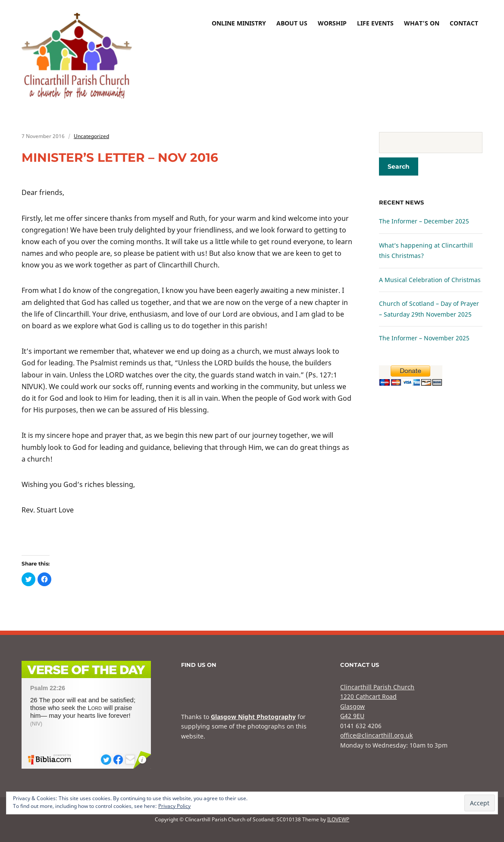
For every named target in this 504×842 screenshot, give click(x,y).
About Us (292, 23)
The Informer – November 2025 (424, 338)
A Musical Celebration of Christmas (430, 280)
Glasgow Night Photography (253, 717)
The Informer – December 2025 (424, 221)
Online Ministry (239, 23)
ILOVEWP (338, 819)
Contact (464, 23)
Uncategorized (91, 136)
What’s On (422, 23)
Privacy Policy (174, 806)
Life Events (375, 23)
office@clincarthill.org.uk (376, 735)
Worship (332, 23)
